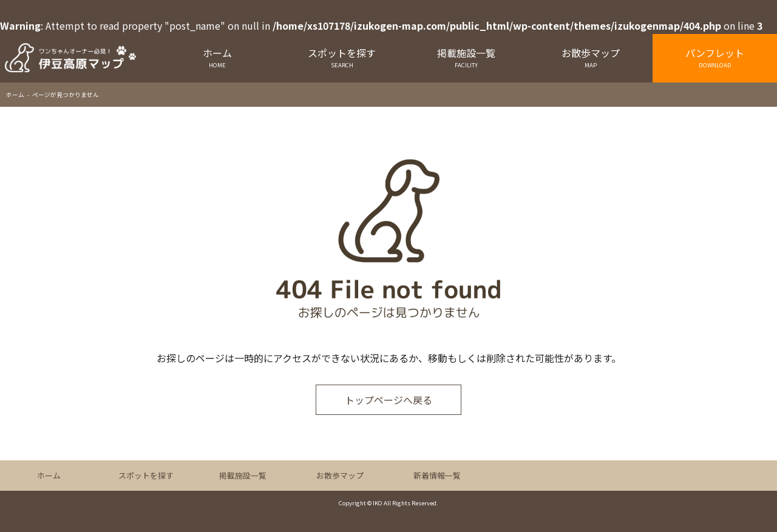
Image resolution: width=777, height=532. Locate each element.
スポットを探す (342, 57)
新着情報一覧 (437, 475)
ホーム (218, 57)
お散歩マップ (590, 57)
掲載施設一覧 (467, 57)
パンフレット (715, 57)
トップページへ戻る (388, 400)
